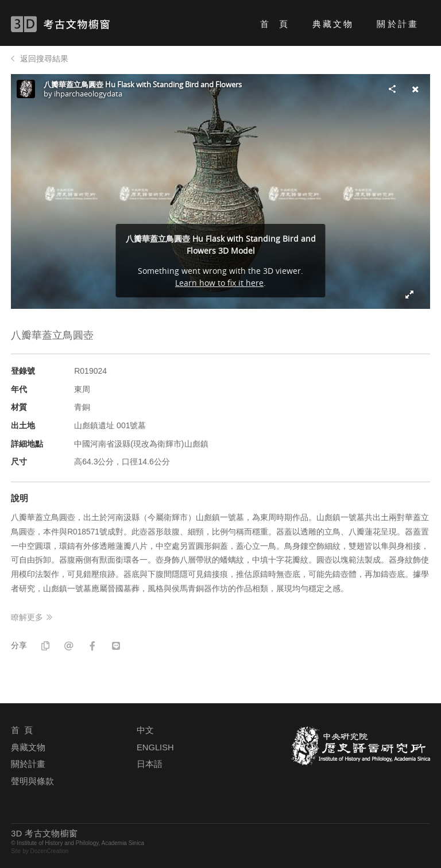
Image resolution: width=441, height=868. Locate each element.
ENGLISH (155, 747)
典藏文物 (333, 24)
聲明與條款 (32, 781)
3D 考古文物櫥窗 (77, 24)
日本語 (150, 764)
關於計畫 (397, 24)
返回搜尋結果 (44, 59)
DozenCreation (50, 851)
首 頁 (275, 24)
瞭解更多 (27, 617)
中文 (145, 730)
